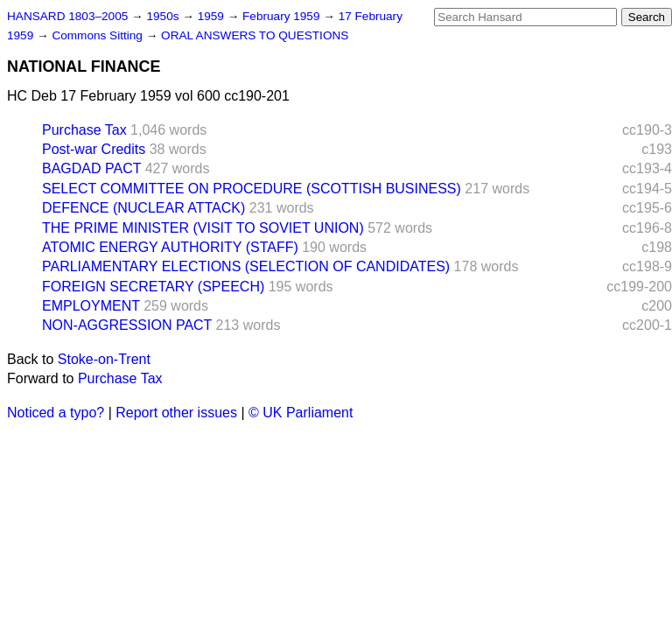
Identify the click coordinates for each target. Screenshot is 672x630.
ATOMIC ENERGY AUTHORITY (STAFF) (170, 247)
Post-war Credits (94, 149)
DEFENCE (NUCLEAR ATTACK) (143, 208)
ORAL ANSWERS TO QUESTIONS (255, 35)
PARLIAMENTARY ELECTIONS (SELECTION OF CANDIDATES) (246, 266)
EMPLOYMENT (91, 306)
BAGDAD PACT (91, 168)
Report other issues (176, 413)
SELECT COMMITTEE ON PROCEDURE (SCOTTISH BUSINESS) (252, 189)
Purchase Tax (84, 130)
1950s (164, 16)
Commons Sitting (98, 35)
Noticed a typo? (56, 413)
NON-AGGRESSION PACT (127, 325)
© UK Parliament (301, 413)
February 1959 (283, 16)
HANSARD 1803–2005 (67, 16)
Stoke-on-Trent (104, 359)
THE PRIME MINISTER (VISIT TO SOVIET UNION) (203, 228)
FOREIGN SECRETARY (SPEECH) (153, 287)
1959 (213, 16)
